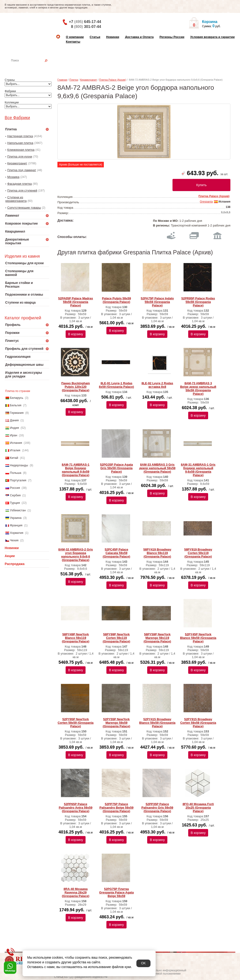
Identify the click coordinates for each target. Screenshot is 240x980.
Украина (16, 518)
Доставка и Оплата (139, 37)
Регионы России (172, 37)
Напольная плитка (20, 143)
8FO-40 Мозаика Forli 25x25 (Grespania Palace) (198, 808)
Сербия (15, 495)
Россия (15, 488)
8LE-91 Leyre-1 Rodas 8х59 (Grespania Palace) (116, 385)
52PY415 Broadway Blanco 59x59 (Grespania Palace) (157, 723)
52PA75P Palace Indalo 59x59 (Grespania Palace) (157, 302)
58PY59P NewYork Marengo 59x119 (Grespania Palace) (157, 638)
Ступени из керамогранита (16, 199)
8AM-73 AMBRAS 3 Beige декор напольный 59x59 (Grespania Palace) (198, 388)
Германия (17, 413)
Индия (14, 428)
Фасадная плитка (20, 184)
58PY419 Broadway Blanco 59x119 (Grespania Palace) (157, 553)
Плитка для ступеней (22, 190)
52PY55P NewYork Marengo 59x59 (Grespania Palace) (116, 723)
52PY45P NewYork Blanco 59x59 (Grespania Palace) (198, 638)
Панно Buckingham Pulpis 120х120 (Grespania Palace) (76, 387)
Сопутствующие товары (24, 208)
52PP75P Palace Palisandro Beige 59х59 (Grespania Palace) (116, 808)
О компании (75, 37)
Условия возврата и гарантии (212, 37)
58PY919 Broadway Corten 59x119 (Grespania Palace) (198, 553)
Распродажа (15, 564)
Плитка (74, 80)
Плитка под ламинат (22, 170)
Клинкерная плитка (21, 150)
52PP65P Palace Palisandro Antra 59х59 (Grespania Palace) (76, 808)
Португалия (18, 480)
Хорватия (17, 533)
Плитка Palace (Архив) (113, 80)
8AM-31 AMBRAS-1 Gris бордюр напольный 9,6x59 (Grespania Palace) (198, 470)
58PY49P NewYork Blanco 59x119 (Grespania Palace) (76, 638)
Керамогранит (17, 163)
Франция (16, 525)
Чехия (14, 540)
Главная (62, 80)
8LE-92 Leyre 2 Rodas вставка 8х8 (157, 385)
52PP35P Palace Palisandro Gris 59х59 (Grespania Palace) (157, 808)
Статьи (95, 37)
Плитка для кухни (20, 156)
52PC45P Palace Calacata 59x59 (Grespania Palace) (116, 553)
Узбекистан (18, 510)
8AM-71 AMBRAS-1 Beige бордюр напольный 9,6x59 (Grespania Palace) (76, 470)
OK (143, 963)
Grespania (206, 202)
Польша (15, 473)
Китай (14, 458)
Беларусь (17, 398)
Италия (15, 450)
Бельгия (16, 405)
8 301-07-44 (86, 27)
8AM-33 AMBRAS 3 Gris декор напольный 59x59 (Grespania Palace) (157, 468)
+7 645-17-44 (85, 22)
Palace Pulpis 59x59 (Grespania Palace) (116, 300)
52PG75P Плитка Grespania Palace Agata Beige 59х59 (116, 892)
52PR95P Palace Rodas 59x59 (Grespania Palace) (198, 302)
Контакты (73, 42)
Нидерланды (19, 465)
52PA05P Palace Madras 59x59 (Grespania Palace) (75, 302)
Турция (15, 503)
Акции (10, 556)
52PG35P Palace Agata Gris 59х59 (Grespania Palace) (116, 468)
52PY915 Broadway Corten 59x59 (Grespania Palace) (198, 723)
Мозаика (13, 177)
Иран (13, 435)
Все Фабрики (17, 118)
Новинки (113, 37)
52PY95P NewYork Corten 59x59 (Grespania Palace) (76, 723)
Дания (14, 420)
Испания (16, 443)
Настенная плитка (32, 67)
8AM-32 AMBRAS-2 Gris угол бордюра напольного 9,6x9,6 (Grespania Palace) (76, 555)
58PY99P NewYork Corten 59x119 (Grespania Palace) (116, 638)
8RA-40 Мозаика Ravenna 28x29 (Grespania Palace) (76, 892)
